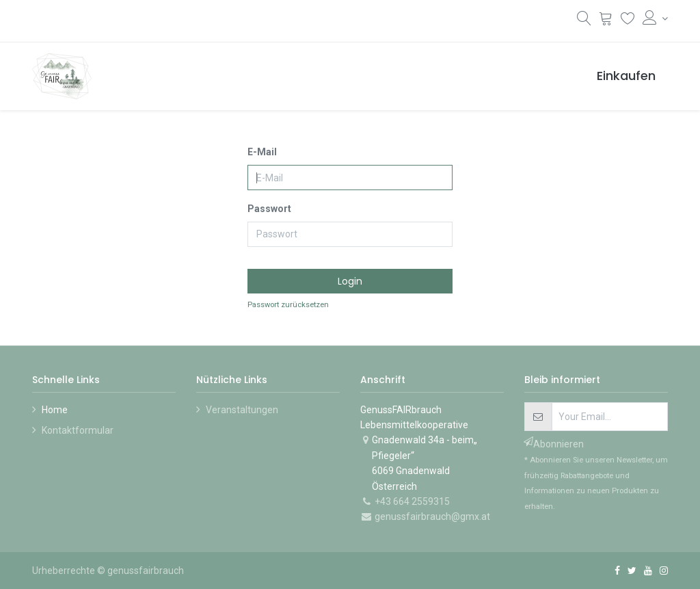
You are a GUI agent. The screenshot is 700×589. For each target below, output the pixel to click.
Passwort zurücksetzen (288, 305)
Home (55, 410)
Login (350, 281)
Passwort (269, 209)
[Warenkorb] (606, 20)
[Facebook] (617, 571)
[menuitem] (626, 76)
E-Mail (262, 152)
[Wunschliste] (628, 20)
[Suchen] (584, 21)
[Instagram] (664, 571)
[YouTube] (648, 571)
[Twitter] (632, 571)
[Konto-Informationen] (655, 18)
